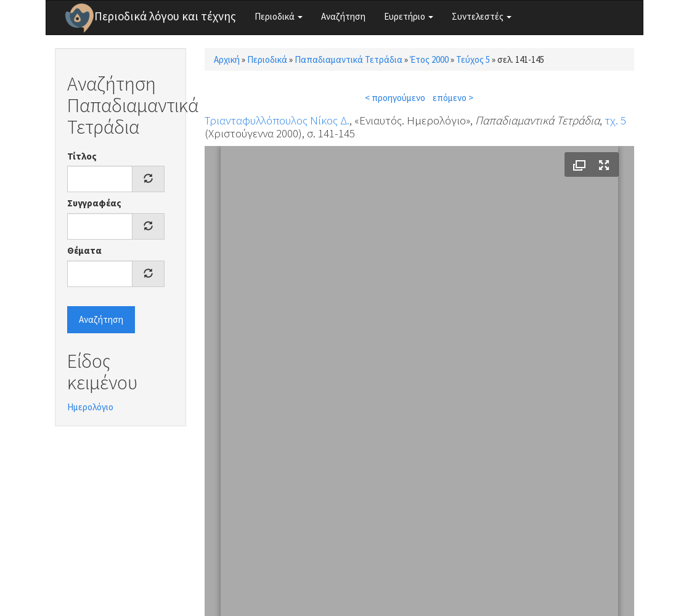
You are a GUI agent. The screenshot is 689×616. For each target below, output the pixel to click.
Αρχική (227, 59)
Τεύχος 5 (473, 59)
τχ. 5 (615, 120)
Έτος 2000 (429, 59)
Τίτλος (82, 156)
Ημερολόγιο (90, 407)
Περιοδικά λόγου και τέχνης (165, 16)
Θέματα (84, 250)
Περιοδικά (279, 16)
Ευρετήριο (409, 16)
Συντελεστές (482, 16)
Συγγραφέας (94, 203)
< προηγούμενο (395, 98)
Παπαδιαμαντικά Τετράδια (349, 59)
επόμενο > (453, 98)
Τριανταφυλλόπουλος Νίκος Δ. (277, 120)
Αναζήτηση (343, 16)
